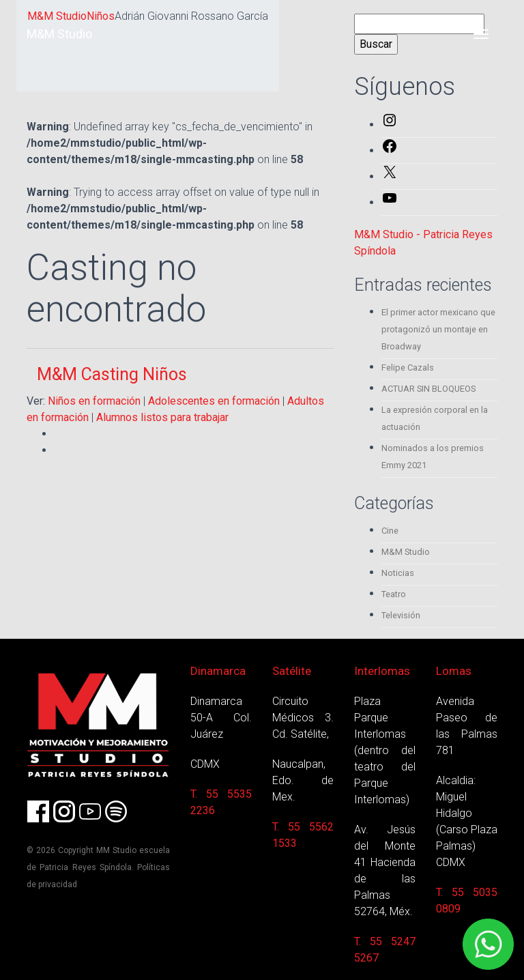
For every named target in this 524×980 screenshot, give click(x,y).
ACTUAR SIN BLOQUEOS (428, 389)
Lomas (454, 671)
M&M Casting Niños (112, 374)
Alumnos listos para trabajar (162, 417)
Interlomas (382, 671)
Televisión (401, 615)
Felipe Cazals (408, 367)
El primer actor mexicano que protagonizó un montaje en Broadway (438, 329)
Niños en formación (94, 401)
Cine (390, 531)
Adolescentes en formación (214, 401)
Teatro (394, 594)
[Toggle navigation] (481, 34)
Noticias (398, 573)
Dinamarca (218, 671)
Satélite (292, 671)
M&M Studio (59, 34)
